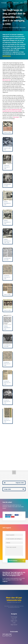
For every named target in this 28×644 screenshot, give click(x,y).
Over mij (10, 3)
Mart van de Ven (6, 80)
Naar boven (14, 625)
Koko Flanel (16, 117)
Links (21, 3)
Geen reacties (23, 28)
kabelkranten (7, 56)
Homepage (4, 3)
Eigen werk (16, 3)
